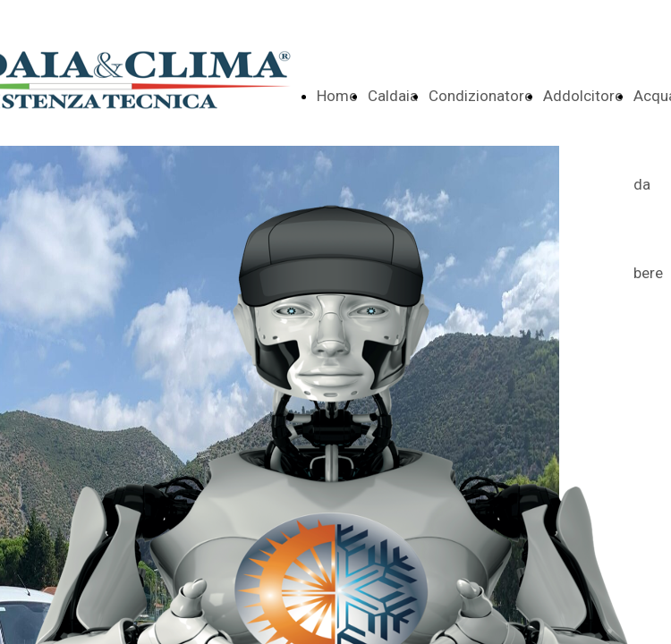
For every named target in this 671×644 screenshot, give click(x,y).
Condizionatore (480, 96)
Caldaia (393, 96)
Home (337, 96)
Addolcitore (583, 96)
